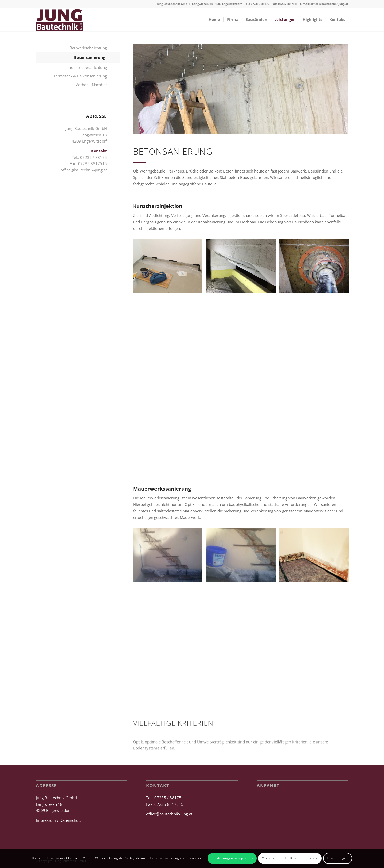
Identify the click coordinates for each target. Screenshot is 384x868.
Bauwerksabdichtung (88, 48)
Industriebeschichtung (87, 67)
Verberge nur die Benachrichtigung (290, 858)
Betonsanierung (90, 57)
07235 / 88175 (260, 4)
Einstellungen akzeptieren (232, 858)
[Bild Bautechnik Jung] (170, 268)
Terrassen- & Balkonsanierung (80, 76)
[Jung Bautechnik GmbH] (60, 19)
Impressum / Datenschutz (59, 820)
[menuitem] (214, 19)
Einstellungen (338, 858)
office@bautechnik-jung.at (329, 4)
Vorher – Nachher (91, 85)
